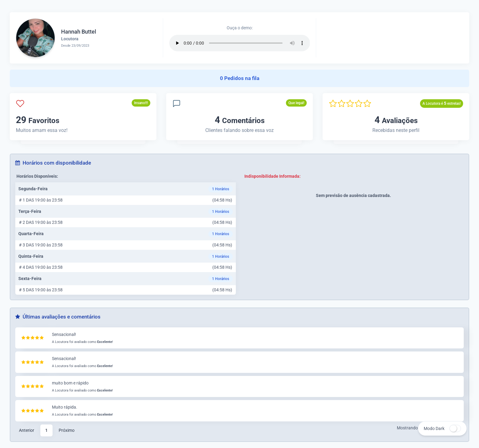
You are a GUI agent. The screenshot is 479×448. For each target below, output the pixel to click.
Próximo (67, 430)
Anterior (27, 430)
